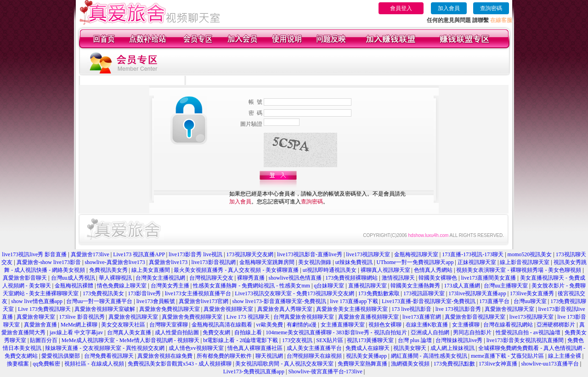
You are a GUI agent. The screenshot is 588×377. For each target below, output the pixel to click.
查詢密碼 (491, 8)
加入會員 (449, 8)
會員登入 (401, 8)
